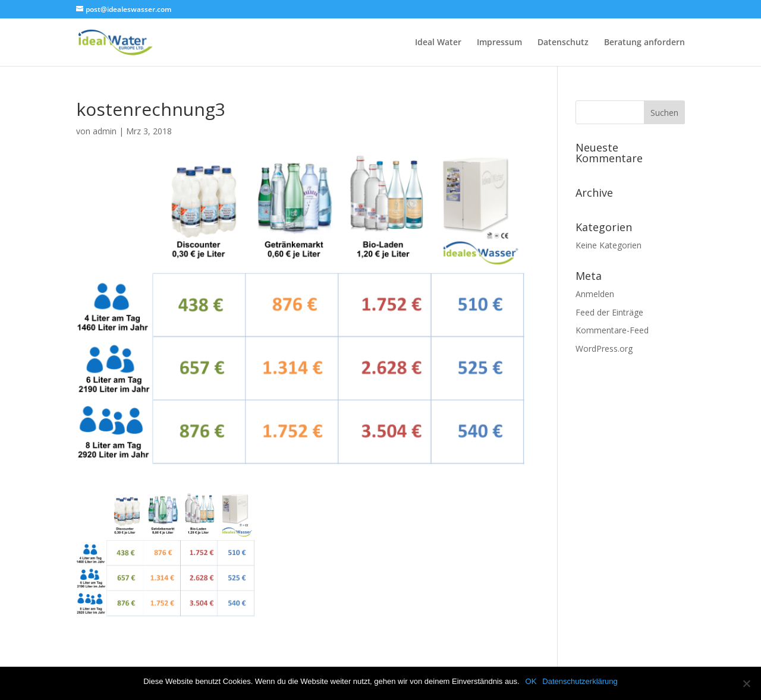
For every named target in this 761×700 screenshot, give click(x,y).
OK (531, 681)
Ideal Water (438, 43)
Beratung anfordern (644, 43)
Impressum (499, 43)
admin (105, 131)
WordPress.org (604, 349)
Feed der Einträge (609, 312)
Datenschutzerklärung (580, 681)
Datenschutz (563, 43)
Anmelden (595, 294)
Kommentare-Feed (612, 330)
